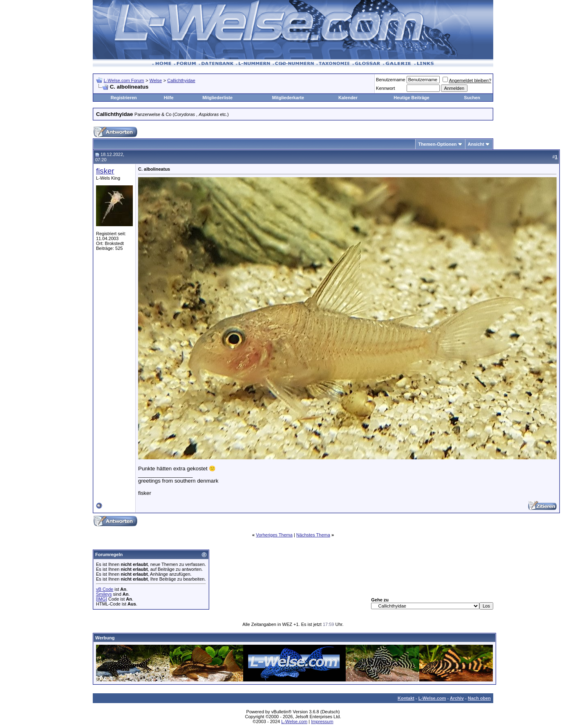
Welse (156, 80)
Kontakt (406, 698)
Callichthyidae (181, 80)
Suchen (472, 98)
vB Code (105, 589)
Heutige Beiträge (411, 98)
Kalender (348, 98)
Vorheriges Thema (274, 535)
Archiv (457, 698)
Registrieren (124, 98)
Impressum (322, 721)
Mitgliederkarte (288, 98)
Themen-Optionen (437, 144)
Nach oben (479, 698)
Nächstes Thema (313, 535)
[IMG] (102, 599)
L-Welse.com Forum (124, 80)
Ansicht (476, 144)
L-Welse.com (432, 698)
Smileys (104, 594)
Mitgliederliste (217, 98)
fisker (105, 171)
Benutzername (391, 80)
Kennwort (385, 88)
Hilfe (169, 98)
